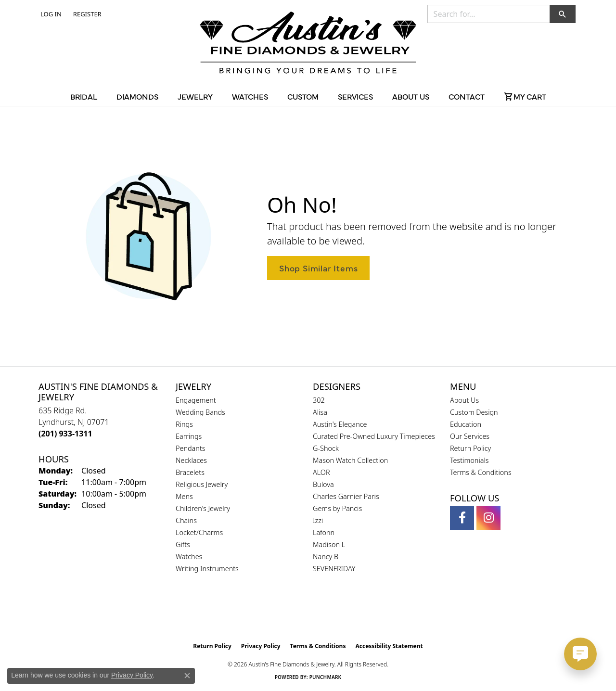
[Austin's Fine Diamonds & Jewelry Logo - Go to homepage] (308, 44)
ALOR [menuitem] (321, 472)
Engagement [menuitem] (196, 400)
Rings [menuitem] (184, 424)
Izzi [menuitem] (318, 520)
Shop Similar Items (318, 268)
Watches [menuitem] (189, 557)
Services (355, 96)
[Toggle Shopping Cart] (525, 96)
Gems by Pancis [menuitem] (337, 508)
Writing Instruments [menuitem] (207, 569)
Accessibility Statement (389, 646)
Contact (467, 96)
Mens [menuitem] (184, 496)
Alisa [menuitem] (320, 412)
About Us (411, 96)
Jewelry (195, 96)
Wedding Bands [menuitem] (200, 412)
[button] (50, 14)
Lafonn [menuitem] (324, 532)
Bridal (84, 96)
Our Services (470, 436)
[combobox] (489, 14)
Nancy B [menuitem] (326, 557)
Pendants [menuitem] (191, 448)
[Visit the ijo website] (332, 613)
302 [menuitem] (319, 400)
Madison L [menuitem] (329, 544)
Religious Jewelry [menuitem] (202, 484)
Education (466, 424)
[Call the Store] (65, 434)
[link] (86, 14)
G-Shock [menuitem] (326, 448)
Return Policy (470, 448)
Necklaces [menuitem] (191, 460)
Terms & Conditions (481, 472)
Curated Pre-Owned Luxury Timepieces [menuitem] (374, 436)
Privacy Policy (261, 646)
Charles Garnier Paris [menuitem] (346, 496)
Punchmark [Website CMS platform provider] (326, 677)
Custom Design (474, 412)
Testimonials (469, 460)
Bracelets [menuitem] (190, 472)
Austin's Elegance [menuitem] (340, 424)
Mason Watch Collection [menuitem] (350, 460)
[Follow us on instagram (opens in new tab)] (488, 518)
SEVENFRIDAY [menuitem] (334, 569)
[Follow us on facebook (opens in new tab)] (462, 518)
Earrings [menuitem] (189, 436)
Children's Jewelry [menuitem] (203, 508)
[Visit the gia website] (285, 613)
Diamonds (137, 96)
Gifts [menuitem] (183, 544)
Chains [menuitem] (186, 520)
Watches (250, 96)
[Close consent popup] (187, 676)
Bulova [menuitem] (323, 484)
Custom (303, 96)
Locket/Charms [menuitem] (199, 532)
